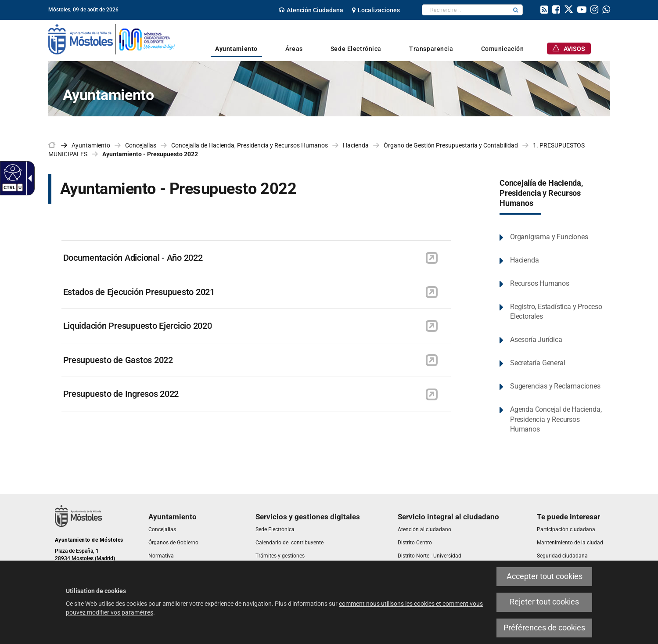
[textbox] (466, 10)
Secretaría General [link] (538, 363)
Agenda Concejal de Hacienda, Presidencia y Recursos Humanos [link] (556, 419)
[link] (311, 10)
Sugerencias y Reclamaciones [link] (555, 386)
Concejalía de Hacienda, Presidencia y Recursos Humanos (541, 193)
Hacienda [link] (356, 145)
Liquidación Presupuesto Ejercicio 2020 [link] (138, 326)
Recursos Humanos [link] (540, 283)
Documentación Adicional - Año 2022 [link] (133, 258)
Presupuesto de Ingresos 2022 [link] (121, 394)
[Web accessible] (12, 172)
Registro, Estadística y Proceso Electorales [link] (556, 312)
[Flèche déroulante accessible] (28, 178)
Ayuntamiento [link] (91, 145)
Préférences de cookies (544, 628)
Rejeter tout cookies (544, 602)
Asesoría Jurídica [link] (536, 340)
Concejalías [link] (141, 145)
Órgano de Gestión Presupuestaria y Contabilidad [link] (451, 145)
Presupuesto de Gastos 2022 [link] (118, 360)
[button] (516, 10)
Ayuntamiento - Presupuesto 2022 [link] (150, 154)
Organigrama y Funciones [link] (549, 237)
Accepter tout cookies (545, 576)
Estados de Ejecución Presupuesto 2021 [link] (139, 292)
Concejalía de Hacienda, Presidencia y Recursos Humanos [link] (250, 145)
